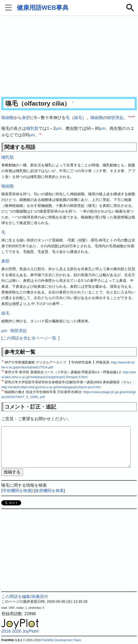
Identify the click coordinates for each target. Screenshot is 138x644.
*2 (131, 117)
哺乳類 (32, 128)
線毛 (78, 118)
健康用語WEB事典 (43, 8)
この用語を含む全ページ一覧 (29, 338)
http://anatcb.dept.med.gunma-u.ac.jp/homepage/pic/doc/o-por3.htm (51, 387)
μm (59, 128)
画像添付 (40, 596)
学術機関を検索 (17, 491)
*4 (40, 134)
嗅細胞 (7, 118)
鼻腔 (26, 118)
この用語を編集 (16, 596)
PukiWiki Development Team (62, 640)
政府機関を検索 (49, 491)
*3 (133, 117)
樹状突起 (115, 118)
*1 (129, 117)
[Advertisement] (69, 57)
